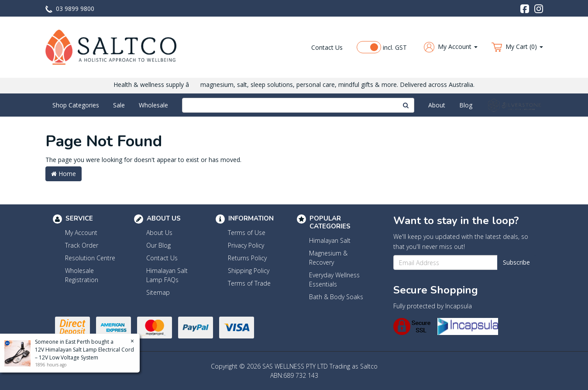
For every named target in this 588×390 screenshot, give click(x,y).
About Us (159, 233)
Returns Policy (247, 258)
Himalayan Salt (330, 240)
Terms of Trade (249, 283)
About (437, 105)
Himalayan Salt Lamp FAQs (167, 275)
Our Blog (158, 245)
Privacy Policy (246, 245)
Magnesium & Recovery (328, 258)
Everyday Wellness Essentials (334, 280)
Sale (119, 105)
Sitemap (158, 292)
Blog (466, 105)
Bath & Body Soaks (336, 297)
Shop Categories (76, 105)
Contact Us (327, 47)
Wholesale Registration (82, 275)
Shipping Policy (249, 271)
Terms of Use (247, 233)
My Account (81, 233)
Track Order (82, 245)
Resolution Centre (90, 258)
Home (64, 174)
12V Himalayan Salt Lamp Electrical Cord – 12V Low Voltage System (84, 354)
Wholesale (153, 105)
